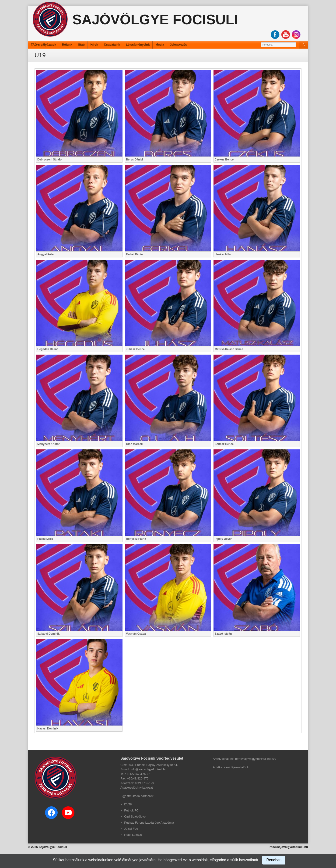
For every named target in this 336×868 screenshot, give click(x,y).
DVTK (128, 804)
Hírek (94, 44)
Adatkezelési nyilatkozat (137, 788)
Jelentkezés (178, 44)
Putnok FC (131, 810)
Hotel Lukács (133, 835)
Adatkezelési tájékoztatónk (231, 767)
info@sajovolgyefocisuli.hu (288, 847)
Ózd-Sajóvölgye (135, 816)
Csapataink (112, 44)
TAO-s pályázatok (43, 44)
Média (160, 44)
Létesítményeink (138, 44)
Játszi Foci (131, 829)
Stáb (81, 44)
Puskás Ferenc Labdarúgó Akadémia (149, 823)
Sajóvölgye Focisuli (155, 20)
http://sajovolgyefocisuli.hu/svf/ (256, 759)
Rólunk (67, 44)
